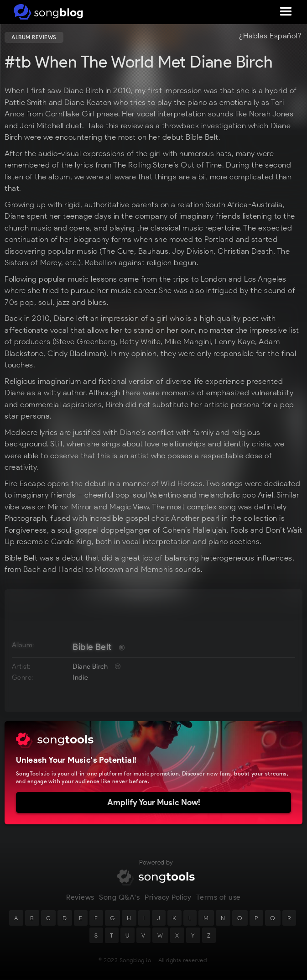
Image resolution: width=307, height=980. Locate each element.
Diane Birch (90, 666)
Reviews (80, 899)
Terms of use (219, 899)
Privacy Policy (168, 899)
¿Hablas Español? (270, 36)
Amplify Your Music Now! (154, 802)
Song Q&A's (119, 899)
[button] (286, 12)
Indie (80, 677)
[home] (47, 12)
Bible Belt (92, 647)
